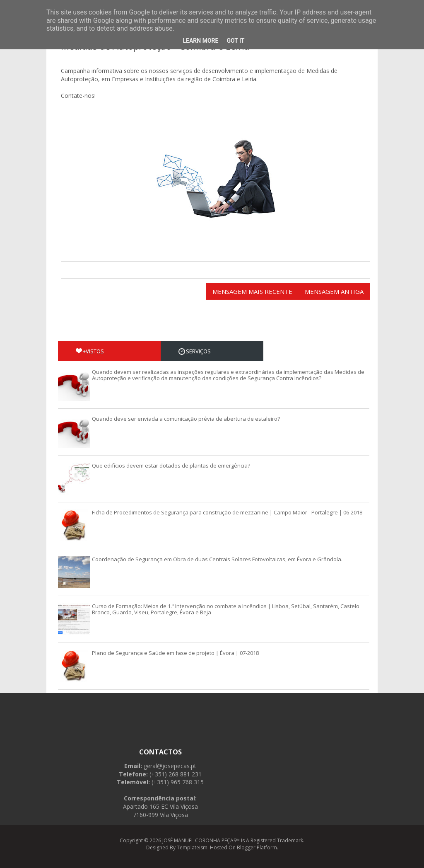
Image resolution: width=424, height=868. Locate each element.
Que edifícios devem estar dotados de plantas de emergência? (171, 466)
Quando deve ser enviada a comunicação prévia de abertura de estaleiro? (186, 419)
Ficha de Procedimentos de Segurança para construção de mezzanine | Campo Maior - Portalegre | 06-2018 (227, 512)
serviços (195, 351)
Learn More (200, 41)
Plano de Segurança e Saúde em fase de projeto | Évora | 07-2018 (175, 653)
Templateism (192, 847)
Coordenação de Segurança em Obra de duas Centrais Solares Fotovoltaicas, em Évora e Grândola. (217, 559)
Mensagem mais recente (252, 291)
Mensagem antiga (334, 291)
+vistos (90, 351)
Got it (235, 41)
